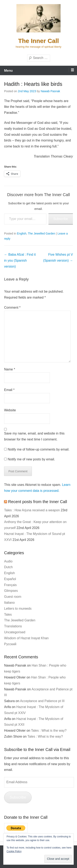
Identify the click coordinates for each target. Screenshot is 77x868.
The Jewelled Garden (42, 233)
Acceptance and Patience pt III (42, 701)
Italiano (9, 603)
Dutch (8, 567)
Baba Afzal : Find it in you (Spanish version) (20, 260)
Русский (10, 644)
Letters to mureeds (18, 609)
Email (9, 390)
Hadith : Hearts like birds (33, 84)
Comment (12, 308)
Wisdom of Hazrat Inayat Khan (26, 638)
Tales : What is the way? (49, 731)
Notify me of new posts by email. (31, 459)
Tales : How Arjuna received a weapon (32, 510)
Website (10, 410)
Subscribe (61, 219)
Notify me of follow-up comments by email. (38, 449)
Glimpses (11, 591)
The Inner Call (38, 41)
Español (10, 579)
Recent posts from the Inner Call (38, 502)
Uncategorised (15, 632)
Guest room (13, 597)
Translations (13, 626)
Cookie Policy (14, 851)
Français (10, 585)
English (22, 233)
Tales (8, 614)
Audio (8, 561)
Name (10, 369)
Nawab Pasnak (50, 91)
